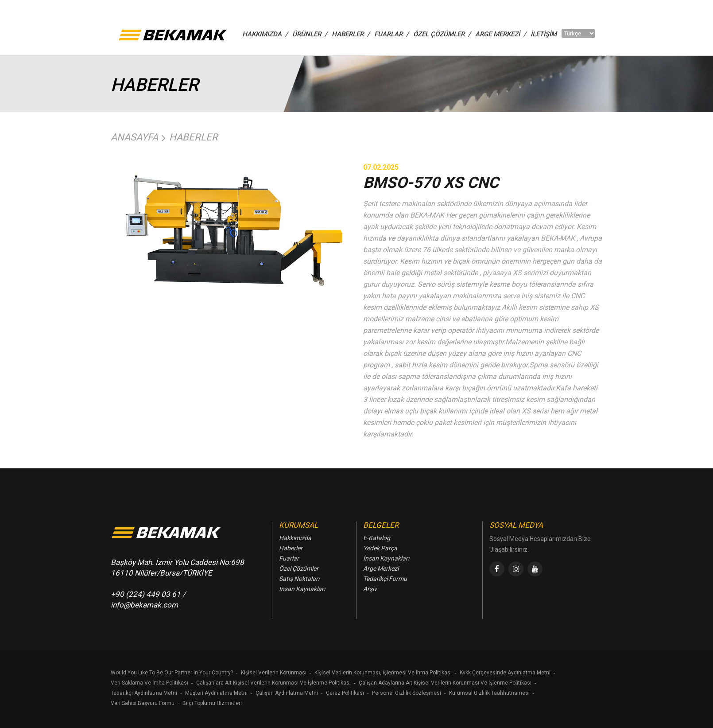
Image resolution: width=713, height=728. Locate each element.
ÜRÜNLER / (310, 34)
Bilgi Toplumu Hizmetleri (212, 703)
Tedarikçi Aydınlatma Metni (144, 693)
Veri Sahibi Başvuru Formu (143, 703)
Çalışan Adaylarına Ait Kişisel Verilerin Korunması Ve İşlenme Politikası (445, 683)
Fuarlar (289, 558)
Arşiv (370, 589)
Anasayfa (134, 137)
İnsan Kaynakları (302, 589)
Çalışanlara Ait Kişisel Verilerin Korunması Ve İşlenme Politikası (273, 683)
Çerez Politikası (345, 693)
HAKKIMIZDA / (265, 34)
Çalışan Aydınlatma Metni (287, 693)
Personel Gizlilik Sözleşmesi (407, 693)
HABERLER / (351, 34)
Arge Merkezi (381, 568)
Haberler (194, 137)
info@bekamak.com (144, 605)
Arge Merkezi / (501, 34)
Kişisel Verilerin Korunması (274, 673)
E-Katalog (377, 538)
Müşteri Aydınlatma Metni (216, 693)
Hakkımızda (295, 538)
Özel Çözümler (299, 568)
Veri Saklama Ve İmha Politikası (149, 683)
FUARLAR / (391, 34)
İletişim (544, 34)
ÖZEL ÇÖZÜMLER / (442, 34)
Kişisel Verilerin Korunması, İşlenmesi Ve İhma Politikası (383, 673)
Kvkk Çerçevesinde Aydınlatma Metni (505, 673)
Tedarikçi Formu (385, 579)
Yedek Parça (380, 548)
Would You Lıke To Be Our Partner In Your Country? (172, 673)
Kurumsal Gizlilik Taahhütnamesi (489, 693)
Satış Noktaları (299, 579)
